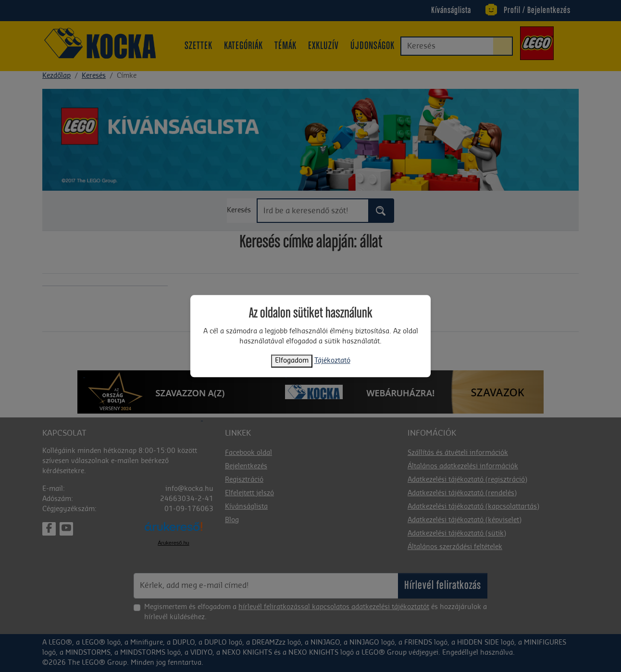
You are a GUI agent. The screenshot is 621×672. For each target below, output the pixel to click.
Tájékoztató (332, 361)
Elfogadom (292, 361)
